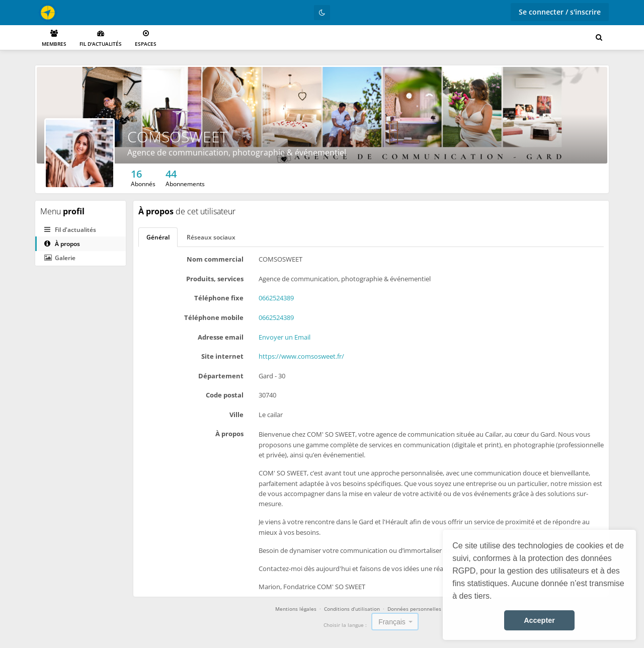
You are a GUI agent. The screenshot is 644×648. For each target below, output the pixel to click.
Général (158, 237)
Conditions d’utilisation (352, 609)
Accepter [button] (539, 620)
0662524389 (276, 298)
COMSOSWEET (178, 137)
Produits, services (215, 279)
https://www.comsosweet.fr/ (301, 356)
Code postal (225, 395)
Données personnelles (414, 609)
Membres (54, 38)
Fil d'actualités (101, 38)
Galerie (60, 258)
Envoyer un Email (285, 337)
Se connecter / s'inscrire (560, 12)
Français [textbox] (392, 622)
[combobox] (395, 622)
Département (221, 376)
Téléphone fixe (219, 298)
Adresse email (221, 337)
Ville (236, 415)
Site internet (222, 356)
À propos (62, 244)
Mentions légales (296, 609)
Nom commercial (215, 259)
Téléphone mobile (214, 317)
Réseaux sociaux (211, 237)
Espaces (146, 38)
